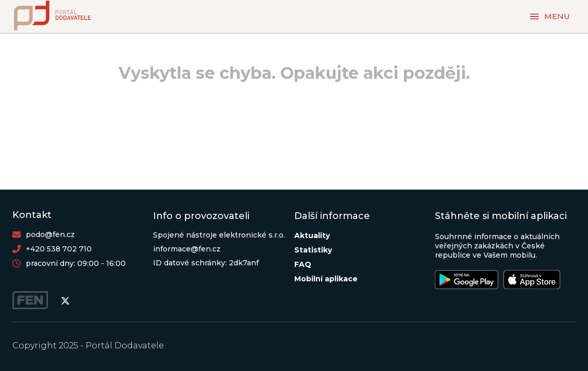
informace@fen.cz (187, 249)
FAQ (303, 264)
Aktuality (312, 235)
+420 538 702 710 (59, 249)
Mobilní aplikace (326, 279)
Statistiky (313, 250)
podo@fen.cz (50, 234)
